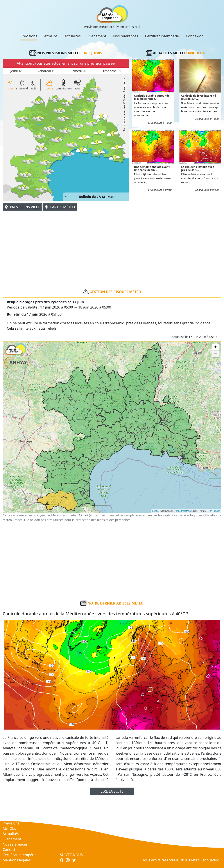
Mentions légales (17, 860)
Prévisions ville (22, 207)
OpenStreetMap (182, 511)
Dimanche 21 (111, 71)
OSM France (213, 511)
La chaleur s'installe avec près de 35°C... (198, 168)
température (64, 84)
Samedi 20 (78, 71)
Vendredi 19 (46, 71)
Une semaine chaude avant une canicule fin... (152, 168)
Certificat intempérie (162, 36)
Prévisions (29, 36)
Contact (9, 850)
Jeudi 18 (16, 71)
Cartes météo (60, 207)
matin (9, 84)
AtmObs (51, 36)
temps (49, 84)
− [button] (216, 354)
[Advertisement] (112, 242)
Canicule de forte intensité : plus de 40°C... (199, 97)
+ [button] (216, 347)
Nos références (126, 36)
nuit (33, 85)
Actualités (73, 36)
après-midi (22, 85)
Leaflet (156, 511)
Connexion (195, 36)
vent (77, 84)
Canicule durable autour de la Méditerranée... (152, 97)
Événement (97, 36)
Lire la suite (112, 791)
